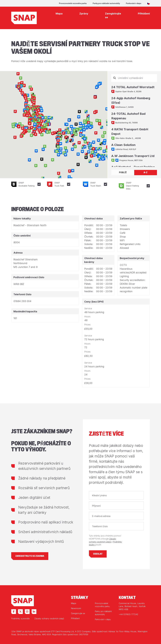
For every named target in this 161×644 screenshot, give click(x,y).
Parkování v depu (134, 3)
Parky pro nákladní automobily (106, 3)
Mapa (74, 603)
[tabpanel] (134, 120)
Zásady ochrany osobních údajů (49, 619)
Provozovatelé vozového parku (73, 3)
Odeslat (98, 554)
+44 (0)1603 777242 (128, 614)
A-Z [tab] (146, 172)
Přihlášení (75, 618)
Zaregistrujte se (78, 613)
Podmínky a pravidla (20, 619)
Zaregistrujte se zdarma (30, 556)
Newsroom (76, 608)
